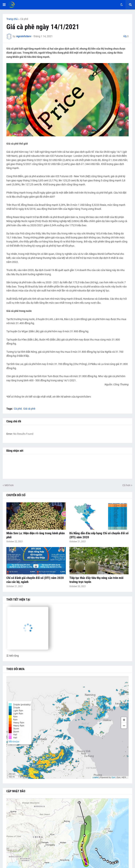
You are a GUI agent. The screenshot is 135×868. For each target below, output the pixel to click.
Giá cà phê (29, 409)
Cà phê (24, 19)
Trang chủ (12, 19)
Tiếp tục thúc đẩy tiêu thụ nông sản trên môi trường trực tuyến (96, 580)
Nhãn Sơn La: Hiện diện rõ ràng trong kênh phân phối (36, 535)
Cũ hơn (126, 485)
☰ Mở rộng (13, 656)
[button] (4, 5)
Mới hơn (9, 485)
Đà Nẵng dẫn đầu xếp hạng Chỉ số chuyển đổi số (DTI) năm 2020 (99, 535)
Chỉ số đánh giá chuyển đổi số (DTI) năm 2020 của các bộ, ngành (35, 580)
